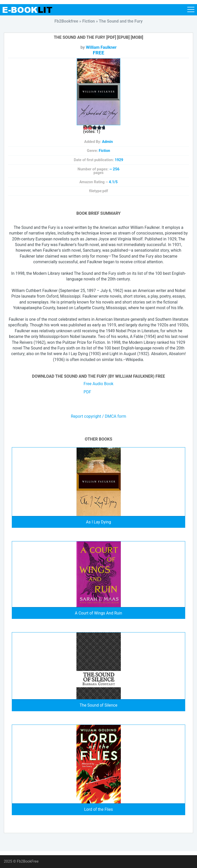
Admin (107, 142)
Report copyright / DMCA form (98, 416)
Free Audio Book (98, 384)
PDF (87, 392)
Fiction (104, 151)
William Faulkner (101, 47)
